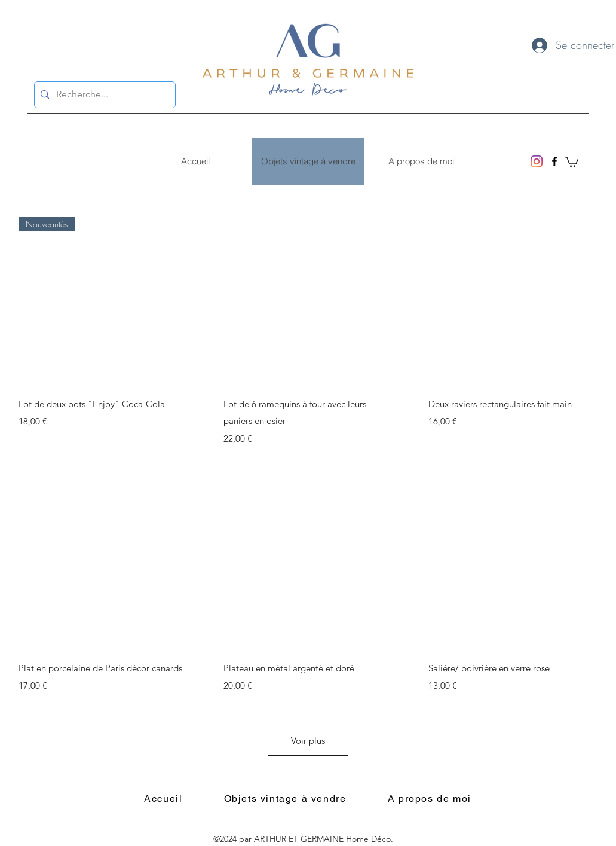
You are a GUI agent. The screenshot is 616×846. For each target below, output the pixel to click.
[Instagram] (537, 161)
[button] (571, 161)
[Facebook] (554, 161)
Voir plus (308, 740)
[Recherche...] (103, 95)
